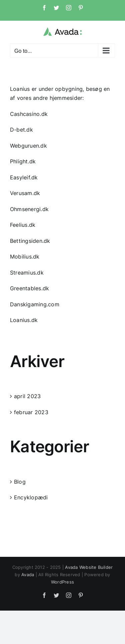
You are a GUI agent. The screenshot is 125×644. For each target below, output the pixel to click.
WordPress (62, 582)
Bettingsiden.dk (30, 241)
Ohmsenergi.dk (29, 209)
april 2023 (27, 396)
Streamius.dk (27, 273)
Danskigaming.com (35, 304)
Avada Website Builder (89, 567)
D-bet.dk (21, 130)
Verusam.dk (25, 193)
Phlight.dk (23, 161)
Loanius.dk (24, 320)
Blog (20, 482)
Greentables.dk (29, 288)
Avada (28, 575)
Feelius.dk (23, 225)
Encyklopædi (31, 497)
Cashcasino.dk (29, 114)
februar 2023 (31, 412)
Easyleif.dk (24, 177)
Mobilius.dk (25, 257)
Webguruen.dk (28, 146)
